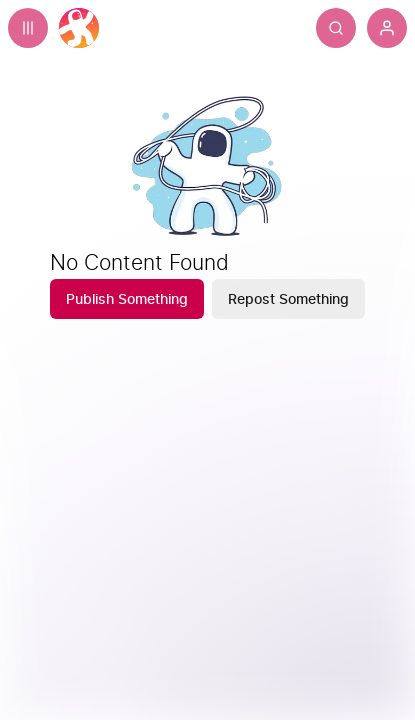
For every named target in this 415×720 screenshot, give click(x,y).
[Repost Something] (288, 299)
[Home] (79, 28)
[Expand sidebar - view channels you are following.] (28, 28)
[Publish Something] (127, 299)
